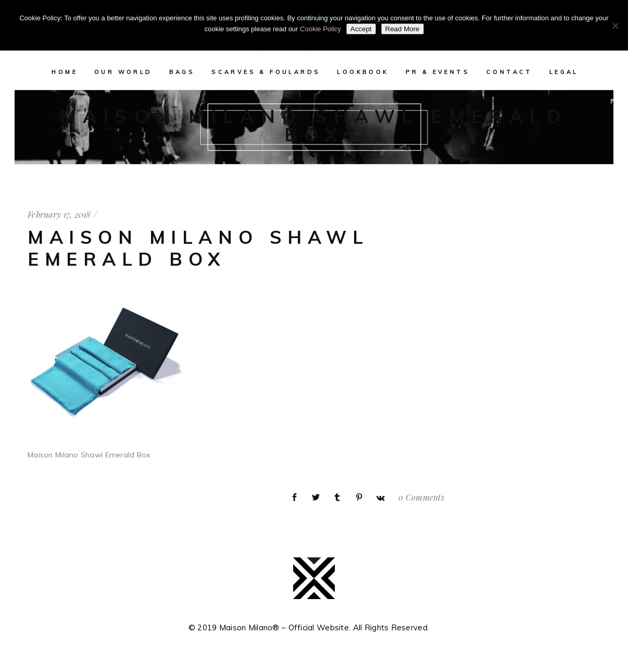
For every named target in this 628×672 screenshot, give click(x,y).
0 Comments (421, 497)
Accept (361, 29)
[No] (615, 26)
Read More (403, 29)
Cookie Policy (321, 29)
